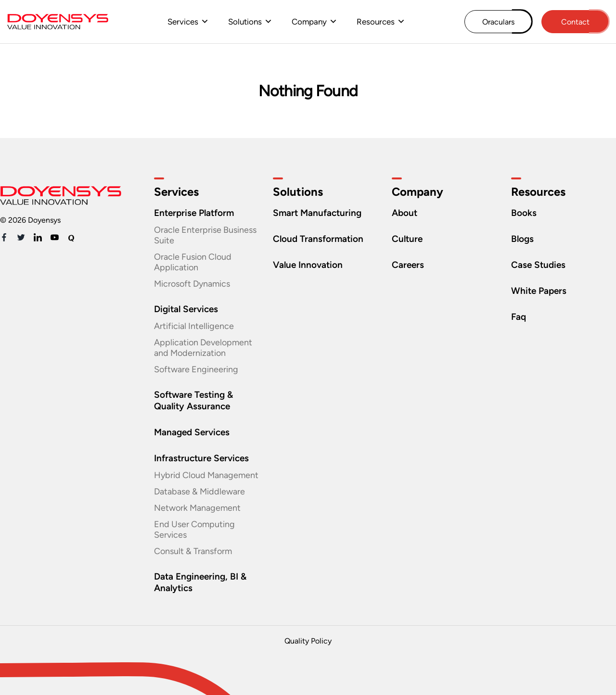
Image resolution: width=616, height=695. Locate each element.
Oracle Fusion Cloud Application (193, 262)
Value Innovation (308, 265)
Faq (519, 317)
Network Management (197, 508)
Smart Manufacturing (317, 213)
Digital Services (186, 309)
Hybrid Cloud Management (206, 475)
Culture (407, 239)
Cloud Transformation (318, 239)
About (404, 213)
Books (524, 213)
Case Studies (538, 265)
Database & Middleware (199, 492)
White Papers (539, 291)
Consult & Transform (193, 551)
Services (183, 22)
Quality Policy (308, 641)
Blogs (522, 239)
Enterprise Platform (194, 213)
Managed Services (192, 432)
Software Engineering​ (196, 369)
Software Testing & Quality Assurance (193, 400)
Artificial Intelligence (194, 326)
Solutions (245, 22)
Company (309, 22)
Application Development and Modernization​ (203, 348)
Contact (575, 22)
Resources (376, 22)
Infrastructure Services (201, 458)
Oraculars (498, 22)
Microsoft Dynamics (192, 284)
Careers (408, 265)
